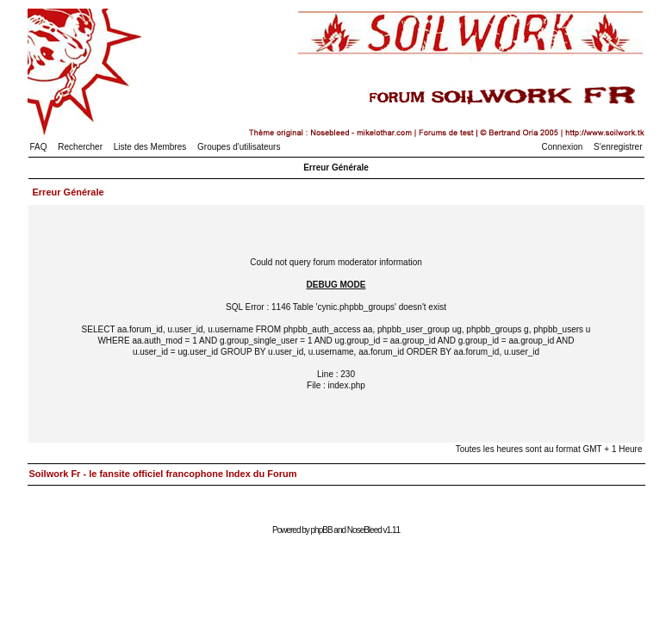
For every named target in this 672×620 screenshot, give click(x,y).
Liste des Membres (150, 147)
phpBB (322, 530)
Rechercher (80, 147)
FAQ (39, 147)
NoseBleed (364, 530)
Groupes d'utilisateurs (239, 147)
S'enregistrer (618, 147)
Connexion (563, 147)
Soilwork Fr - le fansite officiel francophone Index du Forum (163, 474)
